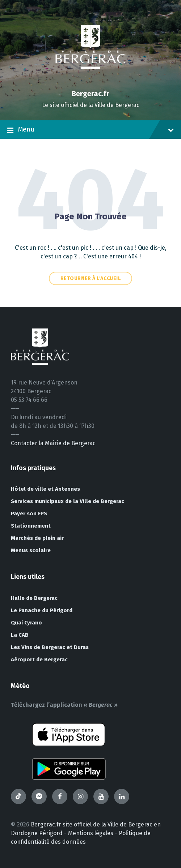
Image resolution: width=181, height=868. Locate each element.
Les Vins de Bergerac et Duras (50, 647)
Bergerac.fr (90, 94)
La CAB (20, 635)
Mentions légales (91, 833)
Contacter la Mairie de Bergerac (53, 443)
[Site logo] (90, 81)
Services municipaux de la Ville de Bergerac (68, 501)
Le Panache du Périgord (42, 610)
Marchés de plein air (37, 538)
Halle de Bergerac (34, 598)
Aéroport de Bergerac (39, 659)
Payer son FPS (29, 514)
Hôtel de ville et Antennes (45, 489)
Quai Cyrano (26, 623)
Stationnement (31, 526)
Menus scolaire (31, 550)
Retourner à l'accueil (91, 278)
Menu (90, 130)
